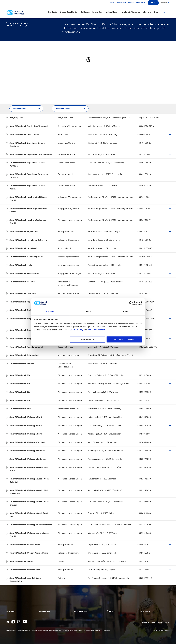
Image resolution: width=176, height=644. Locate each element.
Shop (112, 3)
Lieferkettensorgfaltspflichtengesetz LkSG (47, 630)
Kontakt (153, 3)
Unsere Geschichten (69, 12)
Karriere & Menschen (131, 12)
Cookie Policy (76, 330)
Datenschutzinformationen (73, 630)
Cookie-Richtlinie (24, 630)
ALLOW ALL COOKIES (124, 339)
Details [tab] (88, 311)
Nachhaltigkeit (112, 12)
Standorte (141, 3)
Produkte (53, 12)
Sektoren (85, 12)
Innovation (97, 12)
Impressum (106, 630)
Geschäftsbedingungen (92, 630)
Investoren (121, 3)
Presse (131, 3)
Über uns (147, 12)
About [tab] (126, 311)
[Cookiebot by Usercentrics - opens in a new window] (131, 303)
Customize (88, 339)
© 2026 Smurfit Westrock (162, 630)
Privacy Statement (96, 330)
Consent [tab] (50, 311)
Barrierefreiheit (11, 630)
